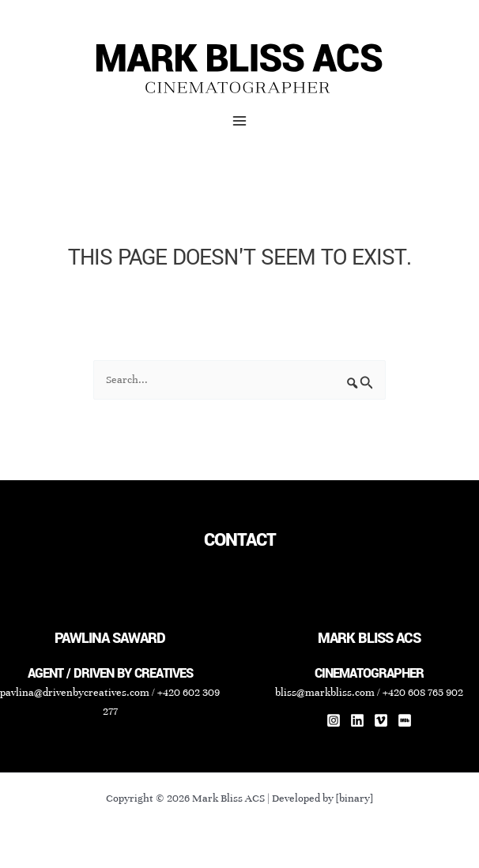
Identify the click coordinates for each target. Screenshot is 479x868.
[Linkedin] (357, 720)
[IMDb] (405, 720)
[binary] (355, 798)
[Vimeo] (381, 720)
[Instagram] (334, 720)
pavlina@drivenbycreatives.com (75, 692)
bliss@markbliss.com (325, 692)
